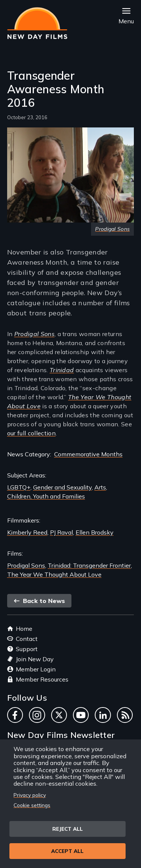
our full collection (31, 433)
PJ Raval (61, 532)
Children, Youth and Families (46, 496)
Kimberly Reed (27, 532)
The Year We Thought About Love (54, 574)
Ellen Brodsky (95, 532)
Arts (100, 487)
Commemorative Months (88, 454)
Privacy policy (30, 795)
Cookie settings (32, 805)
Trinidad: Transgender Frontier (89, 565)
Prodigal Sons (26, 565)
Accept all (67, 851)
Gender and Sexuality (62, 487)
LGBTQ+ (19, 487)
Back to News (39, 601)
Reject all (67, 829)
